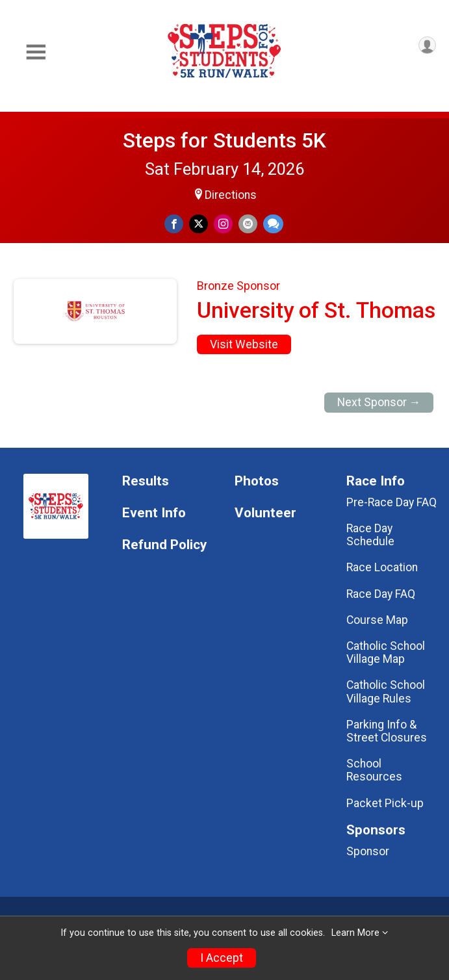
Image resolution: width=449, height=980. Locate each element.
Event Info (154, 513)
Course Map (377, 620)
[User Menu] (427, 45)
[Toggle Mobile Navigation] (36, 52)
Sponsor (368, 851)
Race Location (382, 567)
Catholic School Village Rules (386, 691)
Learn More (355, 933)
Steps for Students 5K (224, 140)
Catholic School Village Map (386, 652)
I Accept (222, 958)
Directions (231, 195)
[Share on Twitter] (199, 224)
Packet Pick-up (385, 803)
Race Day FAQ (381, 594)
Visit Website (244, 344)
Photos (257, 481)
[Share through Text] (273, 224)
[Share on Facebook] (174, 224)
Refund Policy (164, 545)
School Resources (374, 770)
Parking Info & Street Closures (387, 731)
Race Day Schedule (370, 535)
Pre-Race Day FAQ (391, 502)
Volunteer (265, 513)
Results (146, 481)
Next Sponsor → (379, 402)
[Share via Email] (248, 224)
